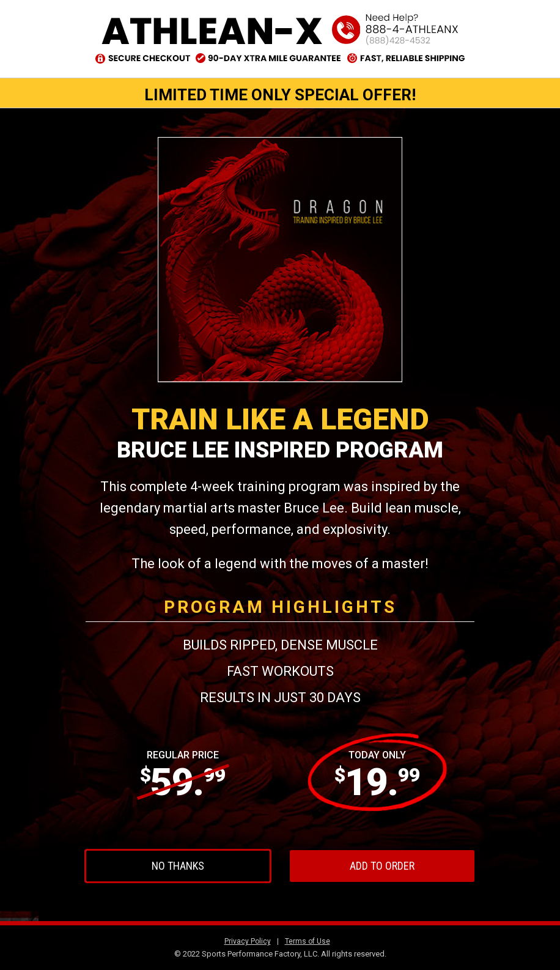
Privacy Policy (248, 941)
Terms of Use (308, 941)
